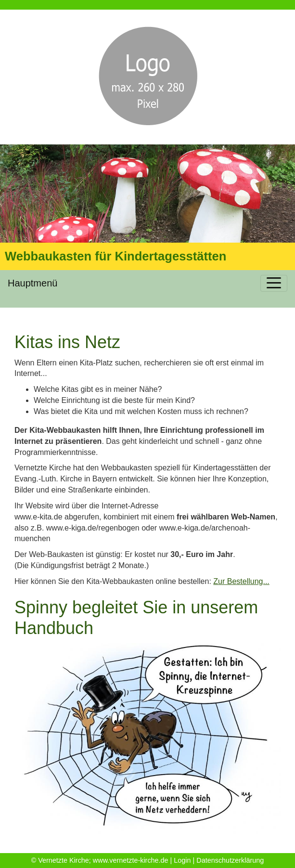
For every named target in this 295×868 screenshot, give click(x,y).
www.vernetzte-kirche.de (131, 860)
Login (182, 860)
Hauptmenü (32, 283)
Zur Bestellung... (241, 581)
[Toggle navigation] (274, 283)
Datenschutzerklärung (230, 860)
